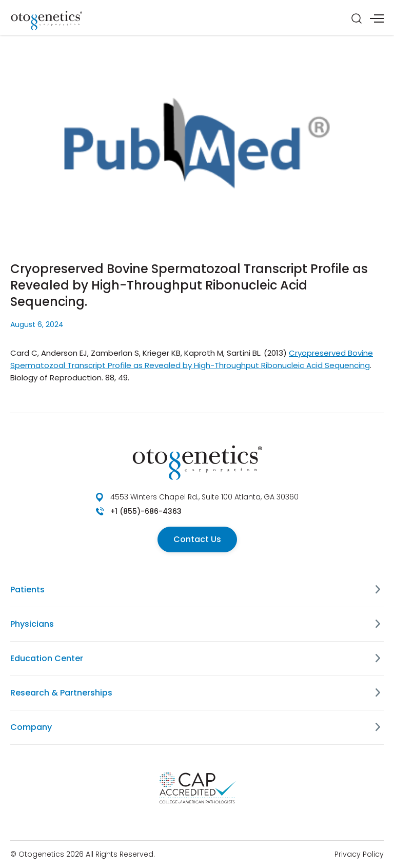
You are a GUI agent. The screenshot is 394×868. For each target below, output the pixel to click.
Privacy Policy (359, 854)
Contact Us (197, 539)
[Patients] (378, 590)
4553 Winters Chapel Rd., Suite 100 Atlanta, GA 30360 (204, 497)
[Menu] (377, 18)
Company (31, 727)
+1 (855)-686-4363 (146, 511)
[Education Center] (378, 659)
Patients (27, 590)
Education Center (47, 658)
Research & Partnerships (61, 693)
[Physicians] (378, 624)
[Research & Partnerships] (378, 693)
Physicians (32, 624)
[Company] (378, 727)
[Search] (357, 18)
